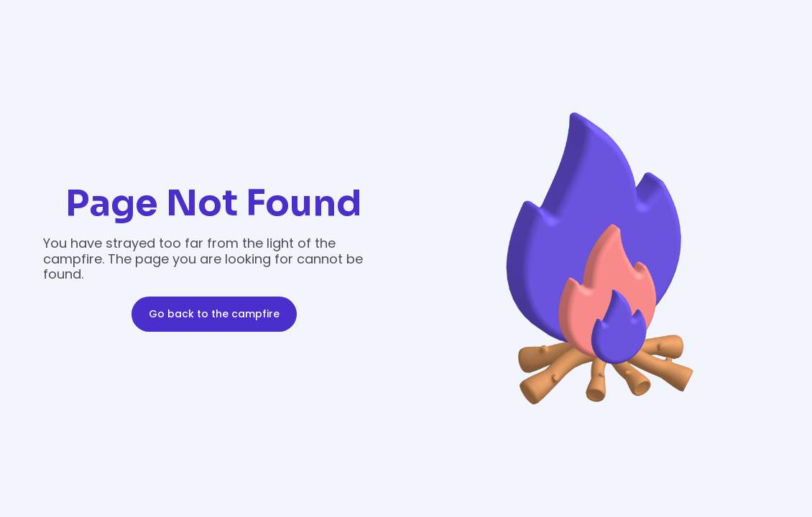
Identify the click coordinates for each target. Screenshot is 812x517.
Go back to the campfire (214, 314)
